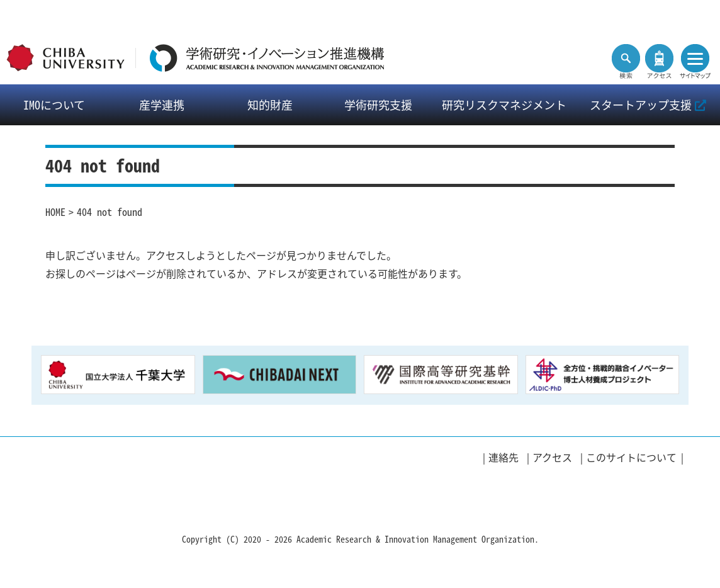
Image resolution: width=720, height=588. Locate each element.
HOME (55, 212)
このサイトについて (631, 457)
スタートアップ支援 (648, 105)
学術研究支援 (378, 105)
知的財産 (270, 105)
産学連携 (162, 105)
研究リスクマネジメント (504, 105)
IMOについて (54, 105)
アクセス (552, 457)
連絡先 (503, 457)
